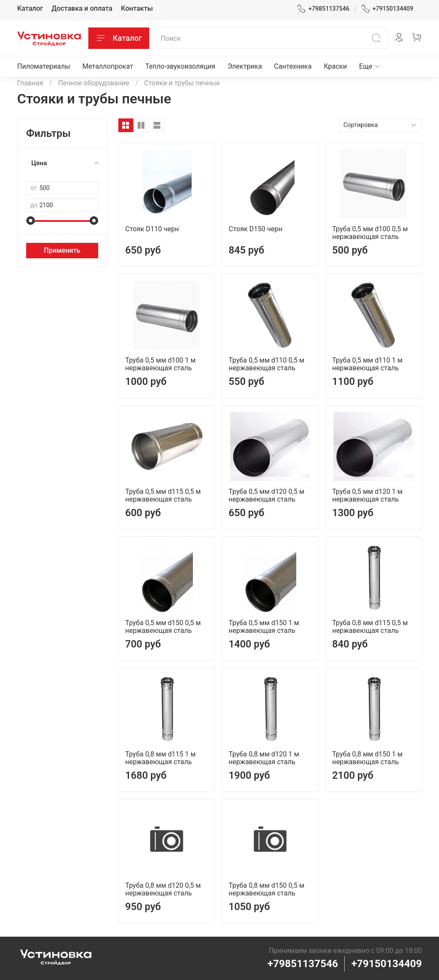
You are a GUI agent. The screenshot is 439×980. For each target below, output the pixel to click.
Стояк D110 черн (152, 229)
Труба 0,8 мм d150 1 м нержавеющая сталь (367, 758)
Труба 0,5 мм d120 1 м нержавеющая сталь (367, 495)
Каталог (30, 8)
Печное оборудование (93, 83)
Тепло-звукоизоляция (180, 66)
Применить (62, 250)
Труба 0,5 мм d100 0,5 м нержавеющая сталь (370, 233)
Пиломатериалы (44, 66)
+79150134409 (387, 9)
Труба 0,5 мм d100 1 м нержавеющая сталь (160, 364)
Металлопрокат (108, 66)
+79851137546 (323, 9)
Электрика (245, 66)
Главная (30, 83)
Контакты (137, 8)
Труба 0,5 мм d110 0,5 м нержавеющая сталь (266, 364)
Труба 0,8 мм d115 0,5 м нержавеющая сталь (370, 627)
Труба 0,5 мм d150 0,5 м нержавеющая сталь (163, 627)
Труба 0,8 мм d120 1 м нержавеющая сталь (264, 758)
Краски (335, 66)
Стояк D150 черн (255, 229)
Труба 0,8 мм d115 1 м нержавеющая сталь (160, 758)
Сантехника (293, 66)
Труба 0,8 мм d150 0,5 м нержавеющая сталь (266, 889)
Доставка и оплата (82, 8)
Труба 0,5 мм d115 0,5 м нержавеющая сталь (163, 495)
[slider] (30, 221)
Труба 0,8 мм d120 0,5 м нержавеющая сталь (163, 889)
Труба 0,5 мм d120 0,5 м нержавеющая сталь (266, 495)
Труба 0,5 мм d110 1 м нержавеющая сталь (367, 364)
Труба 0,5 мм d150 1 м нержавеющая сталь (264, 627)
